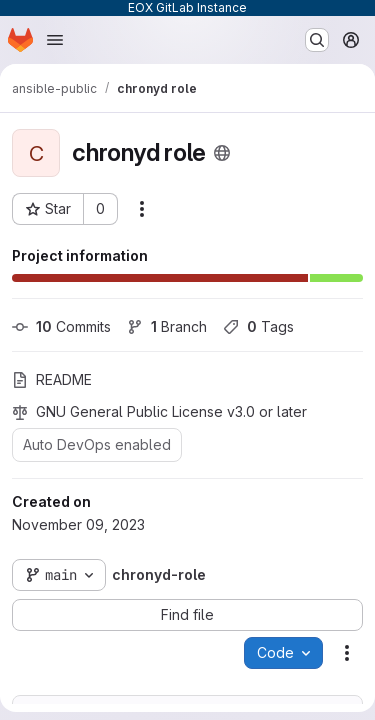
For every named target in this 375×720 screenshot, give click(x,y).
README (52, 379)
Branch (167, 326)
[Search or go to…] (317, 40)
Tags (258, 326)
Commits (61, 326)
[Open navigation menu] (55, 40)
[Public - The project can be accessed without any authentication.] (222, 153)
